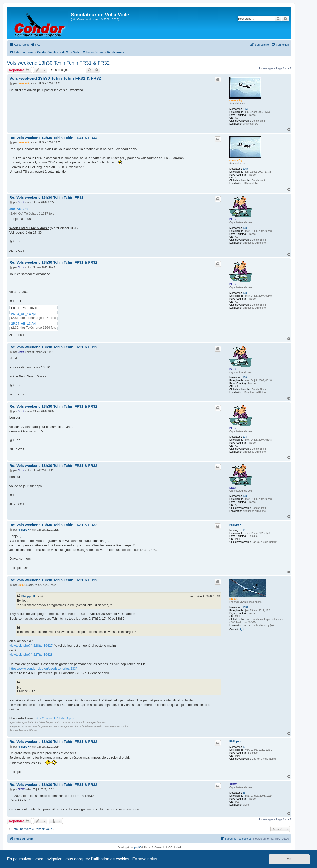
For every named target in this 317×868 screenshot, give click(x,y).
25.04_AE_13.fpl (23, 324)
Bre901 (233, 599)
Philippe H (235, 525)
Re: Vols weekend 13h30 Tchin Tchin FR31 (46, 197)
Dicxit (233, 220)
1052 (245, 607)
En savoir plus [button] (145, 859)
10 (244, 530)
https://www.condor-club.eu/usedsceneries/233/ (43, 668)
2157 (245, 109)
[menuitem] (36, 45)
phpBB (138, 847)
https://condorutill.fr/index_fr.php (55, 718)
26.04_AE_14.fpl (23, 314)
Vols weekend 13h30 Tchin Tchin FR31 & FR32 (58, 63)
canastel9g (236, 101)
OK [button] (289, 859)
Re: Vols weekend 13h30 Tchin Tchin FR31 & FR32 (53, 138)
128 (245, 228)
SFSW (233, 784)
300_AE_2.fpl (19, 209)
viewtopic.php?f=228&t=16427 (31, 645)
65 (244, 793)
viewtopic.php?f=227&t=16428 (31, 655)
